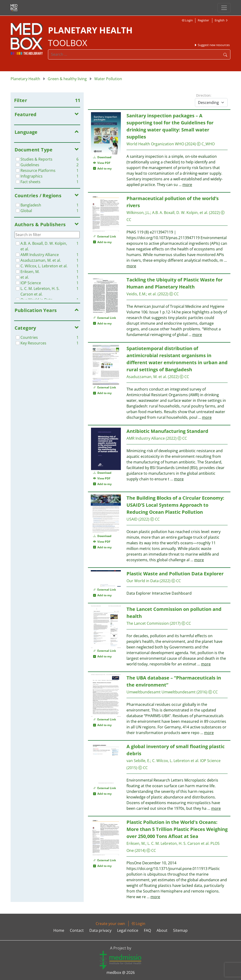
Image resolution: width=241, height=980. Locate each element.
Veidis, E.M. (136, 294)
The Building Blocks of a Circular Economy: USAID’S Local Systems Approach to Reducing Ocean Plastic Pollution (175, 505)
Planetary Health (25, 79)
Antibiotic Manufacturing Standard (167, 431)
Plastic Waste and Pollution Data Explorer (175, 574)
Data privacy (100, 930)
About (162, 930)
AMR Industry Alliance (146, 438)
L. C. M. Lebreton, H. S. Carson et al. (178, 843)
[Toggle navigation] (224, 8)
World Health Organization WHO (155, 144)
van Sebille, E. (138, 761)
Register (203, 20)
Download (102, 157)
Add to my (102, 168)
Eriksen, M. (136, 843)
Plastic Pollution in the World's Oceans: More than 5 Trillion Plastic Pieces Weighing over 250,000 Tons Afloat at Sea (177, 829)
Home (59, 930)
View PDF (102, 163)
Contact (77, 930)
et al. (152, 294)
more (187, 185)
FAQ (147, 930)
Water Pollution (108, 79)
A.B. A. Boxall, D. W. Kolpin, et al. (180, 213)
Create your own (110, 924)
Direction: (204, 95)
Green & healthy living (67, 79)
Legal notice (128, 930)
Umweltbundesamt (144, 692)
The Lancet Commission (148, 623)
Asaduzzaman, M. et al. (147, 377)
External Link (105, 236)
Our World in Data (143, 581)
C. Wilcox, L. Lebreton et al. (176, 761)
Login (187, 20)
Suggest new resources (212, 45)
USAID (132, 519)
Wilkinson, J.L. (138, 213)
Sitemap (180, 930)
